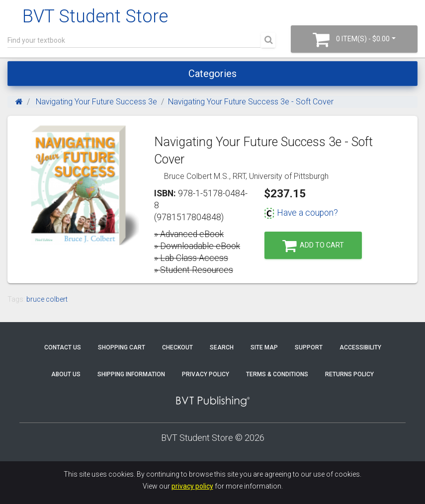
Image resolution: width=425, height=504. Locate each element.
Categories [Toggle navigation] (212, 74)
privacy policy (192, 486)
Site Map (264, 347)
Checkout (177, 347)
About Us (66, 374)
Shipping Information (131, 374)
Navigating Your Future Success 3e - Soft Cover (251, 102)
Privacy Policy (206, 374)
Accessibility (360, 347)
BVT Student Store (95, 16)
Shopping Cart (122, 347)
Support (309, 347)
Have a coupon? (301, 213)
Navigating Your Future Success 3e (95, 102)
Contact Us (63, 347)
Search (222, 347)
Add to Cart (313, 246)
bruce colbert (47, 299)
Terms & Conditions (277, 374)
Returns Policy (349, 374)
